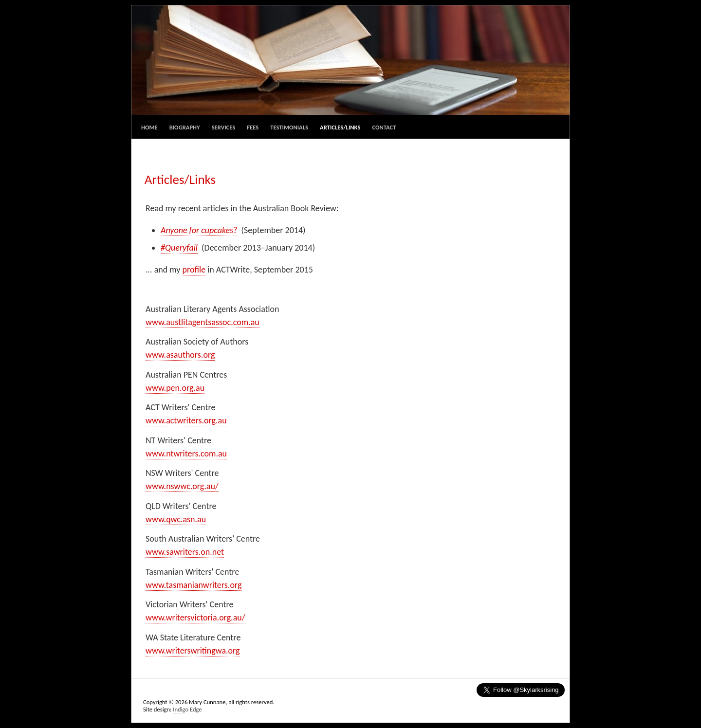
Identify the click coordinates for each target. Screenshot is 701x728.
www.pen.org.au (175, 388)
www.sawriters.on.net (185, 552)
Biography (185, 127)
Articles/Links (340, 127)
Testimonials (289, 127)
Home (149, 127)
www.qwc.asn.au (176, 519)
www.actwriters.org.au (186, 420)
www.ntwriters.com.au (186, 454)
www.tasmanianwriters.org (194, 585)
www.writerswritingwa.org (193, 651)
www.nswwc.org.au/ (182, 486)
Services (223, 127)
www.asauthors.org (180, 355)
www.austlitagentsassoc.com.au (203, 322)
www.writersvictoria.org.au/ (195, 618)
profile (194, 270)
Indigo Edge (187, 709)
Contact (384, 127)
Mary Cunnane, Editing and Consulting (350, 60)
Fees (253, 127)
